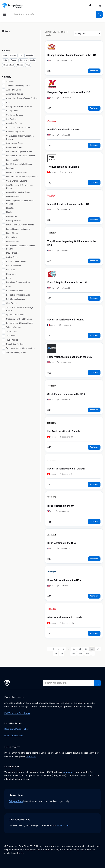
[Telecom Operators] (4, 327)
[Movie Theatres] (4, 253)
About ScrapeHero (13, 735)
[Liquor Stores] (4, 233)
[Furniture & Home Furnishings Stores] (4, 177)
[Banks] (4, 102)
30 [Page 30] (74, 649)
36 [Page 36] (62, 653)
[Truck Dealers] (4, 340)
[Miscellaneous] (4, 242)
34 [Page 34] (98, 649)
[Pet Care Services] (4, 266)
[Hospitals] (4, 208)
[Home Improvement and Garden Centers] (4, 202)
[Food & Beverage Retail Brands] (4, 164)
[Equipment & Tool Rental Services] (4, 156)
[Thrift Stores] (4, 332)
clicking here (63, 826)
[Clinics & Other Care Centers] (4, 128)
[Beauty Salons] (4, 111)
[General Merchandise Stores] (4, 192)
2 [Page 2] (59, 649)
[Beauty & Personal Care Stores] (4, 107)
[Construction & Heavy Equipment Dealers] (4, 138)
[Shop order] (87, 33)
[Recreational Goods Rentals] (4, 295)
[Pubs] (4, 287)
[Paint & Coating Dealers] (4, 261)
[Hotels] (4, 212)
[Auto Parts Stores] (4, 90)
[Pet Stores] (4, 270)
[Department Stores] (4, 147)
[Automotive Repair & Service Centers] (4, 98)
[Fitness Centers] (4, 160)
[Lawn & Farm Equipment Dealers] (4, 225)
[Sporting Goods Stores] (4, 315)
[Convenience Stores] (4, 143)
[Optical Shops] (4, 257)
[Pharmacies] (4, 274)
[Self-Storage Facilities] (4, 299)
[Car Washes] (4, 119)
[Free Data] (4, 168)
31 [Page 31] (80, 649)
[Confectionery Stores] (4, 132)
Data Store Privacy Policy (17, 729)
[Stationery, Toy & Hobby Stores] (4, 319)
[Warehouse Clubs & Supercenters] (4, 348)
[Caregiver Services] (4, 123)
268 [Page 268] (87, 653)
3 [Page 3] (63, 649)
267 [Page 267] (80, 653)
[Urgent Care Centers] (4, 344)
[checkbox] (5, 55)
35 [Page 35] (56, 653)
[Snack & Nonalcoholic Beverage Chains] (4, 309)
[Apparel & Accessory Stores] (4, 86)
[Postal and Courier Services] (4, 282)
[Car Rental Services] (4, 115)
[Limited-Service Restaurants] (4, 229)
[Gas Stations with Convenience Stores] (4, 187)
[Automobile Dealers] (4, 94)
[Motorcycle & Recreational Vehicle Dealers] (4, 247)
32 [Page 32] (86, 649)
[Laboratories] (4, 216)
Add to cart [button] (94, 71)
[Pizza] (4, 278)
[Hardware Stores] (4, 197)
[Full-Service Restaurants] (4, 173)
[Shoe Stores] (4, 303)
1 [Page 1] (54, 649)
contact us (31, 756)
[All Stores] (4, 81)
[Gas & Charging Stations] (4, 181)
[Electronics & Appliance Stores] (4, 152)
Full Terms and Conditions (17, 713)
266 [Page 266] (73, 653)
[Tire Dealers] (4, 336)
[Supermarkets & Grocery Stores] (4, 323)
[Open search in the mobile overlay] (57, 14)
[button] (5, 14)
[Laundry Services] (4, 221)
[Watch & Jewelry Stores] (4, 352)
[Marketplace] (4, 237)
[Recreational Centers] (4, 291)
